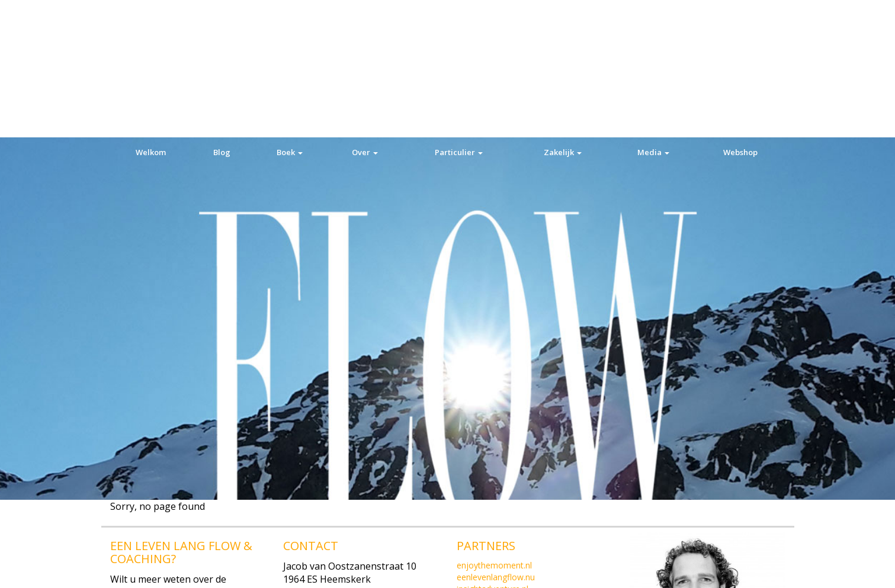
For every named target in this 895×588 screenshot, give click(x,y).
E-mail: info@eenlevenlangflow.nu (185, 550)
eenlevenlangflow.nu (496, 457)
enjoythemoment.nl (494, 445)
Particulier (459, 15)
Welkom (151, 15)
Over (365, 15)
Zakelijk (563, 15)
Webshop (740, 15)
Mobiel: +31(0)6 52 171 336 (169, 537)
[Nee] (880, 570)
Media (653, 15)
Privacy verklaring (763, 569)
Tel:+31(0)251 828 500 (331, 472)
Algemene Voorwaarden (503, 492)
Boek (290, 15)
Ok (708, 569)
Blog (222, 15)
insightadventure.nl (493, 469)
